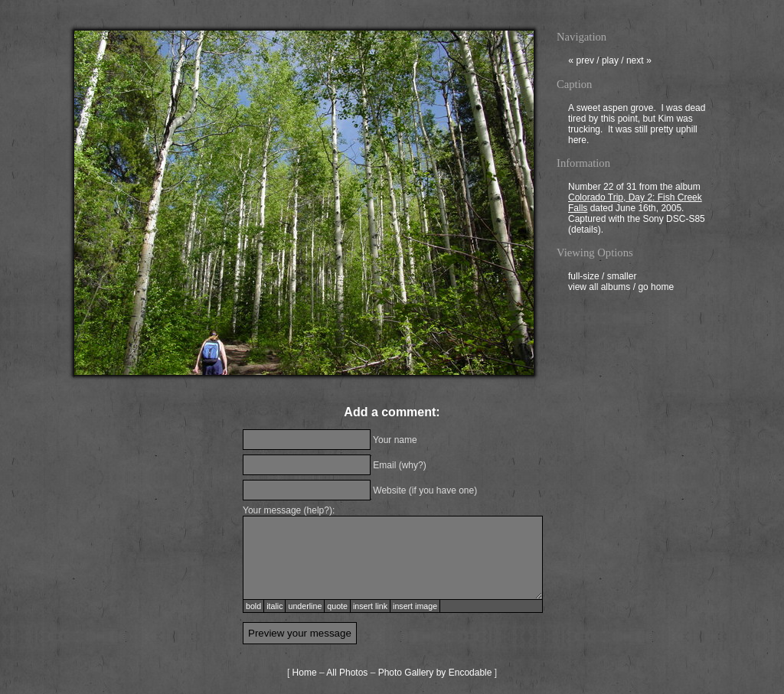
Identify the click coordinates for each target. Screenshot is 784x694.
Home (305, 673)
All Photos (347, 673)
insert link (370, 606)
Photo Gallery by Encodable (435, 673)
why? (413, 465)
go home (656, 288)
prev (581, 62)
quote (337, 606)
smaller (622, 278)
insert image (415, 606)
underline (305, 606)
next (639, 62)
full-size (584, 278)
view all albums (599, 288)
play (610, 62)
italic (274, 606)
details (585, 231)
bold (253, 606)
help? (318, 510)
